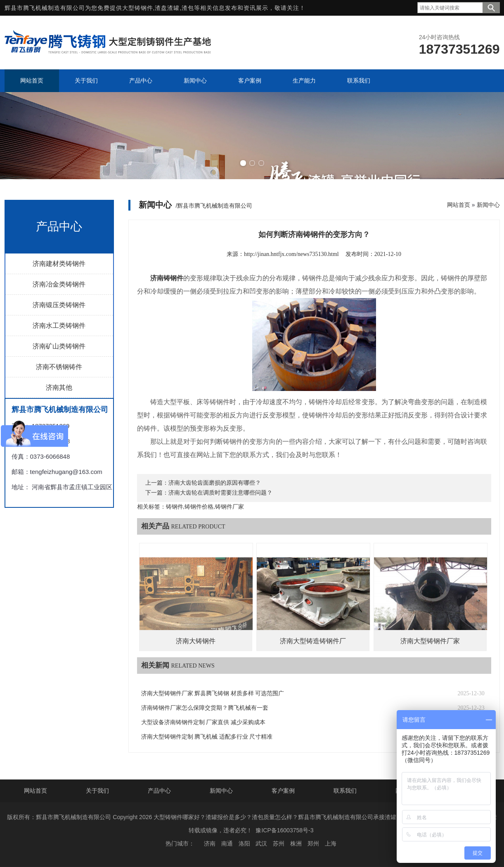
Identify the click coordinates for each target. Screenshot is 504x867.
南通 (227, 843)
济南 (210, 843)
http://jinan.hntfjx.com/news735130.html (291, 254)
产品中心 (159, 791)
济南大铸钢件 (196, 641)
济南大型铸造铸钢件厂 (313, 641)
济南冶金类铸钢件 (59, 284)
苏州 (279, 843)
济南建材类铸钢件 (59, 264)
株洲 (296, 843)
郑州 (313, 843)
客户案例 (283, 791)
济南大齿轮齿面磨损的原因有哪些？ (215, 483)
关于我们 (97, 791)
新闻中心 (488, 205)
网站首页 (459, 205)
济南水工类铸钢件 (59, 326)
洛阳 (244, 843)
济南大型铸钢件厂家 (430, 641)
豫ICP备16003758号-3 (284, 830)
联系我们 (345, 791)
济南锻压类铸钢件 (59, 305)
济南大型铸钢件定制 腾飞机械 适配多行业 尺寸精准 (207, 737)
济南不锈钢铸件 (59, 367)
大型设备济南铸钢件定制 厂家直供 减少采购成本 (203, 722)
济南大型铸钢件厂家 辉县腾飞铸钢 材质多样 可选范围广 (213, 693)
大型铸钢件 (138, 8)
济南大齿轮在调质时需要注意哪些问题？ (220, 493)
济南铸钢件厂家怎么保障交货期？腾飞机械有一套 (205, 708)
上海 (331, 843)
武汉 (261, 843)
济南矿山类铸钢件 (59, 346)
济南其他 (59, 387)
